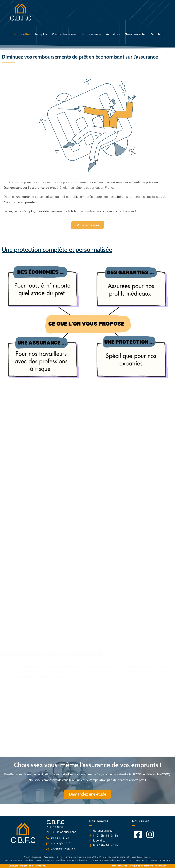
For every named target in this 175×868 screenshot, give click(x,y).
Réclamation (161, 866)
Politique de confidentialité (141, 866)
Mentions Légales (119, 866)
